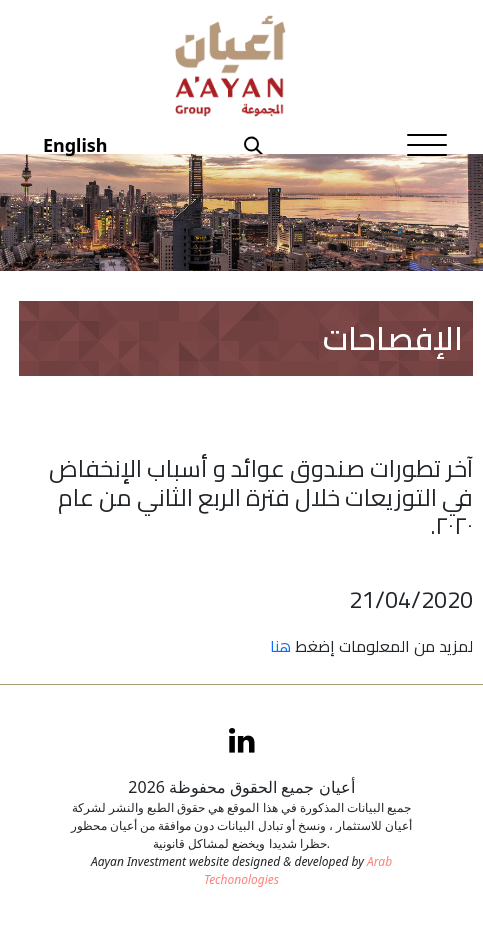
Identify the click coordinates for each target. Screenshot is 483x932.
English (75, 145)
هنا (280, 646)
